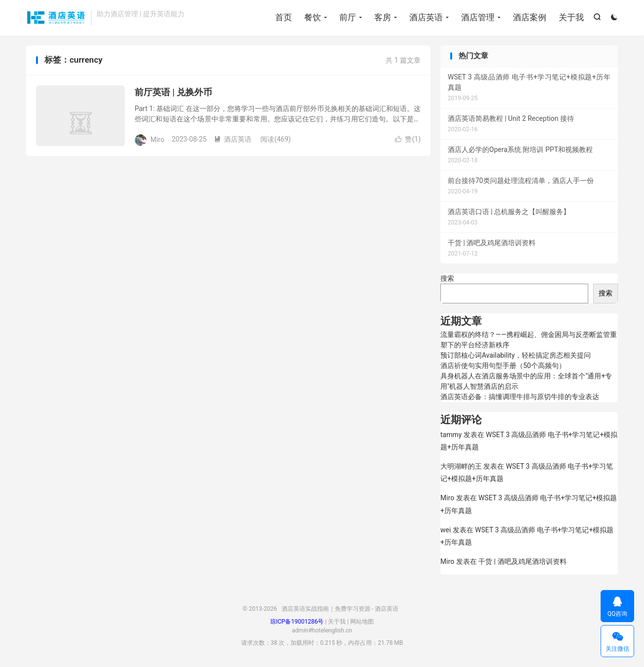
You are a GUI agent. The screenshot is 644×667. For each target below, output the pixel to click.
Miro (447, 498)
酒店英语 (426, 17)
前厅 (348, 17)
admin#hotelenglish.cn (322, 630)
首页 (284, 17)
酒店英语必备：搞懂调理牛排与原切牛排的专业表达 (520, 397)
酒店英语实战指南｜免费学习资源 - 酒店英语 (56, 18)
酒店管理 (478, 17)
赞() (408, 139)
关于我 (571, 17)
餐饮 (313, 17)
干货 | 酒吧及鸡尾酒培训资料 (522, 561)
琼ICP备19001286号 (297, 622)
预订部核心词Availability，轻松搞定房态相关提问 (516, 355)
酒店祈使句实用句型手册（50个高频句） (503, 366)
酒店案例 (530, 17)
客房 (383, 17)
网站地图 (362, 622)
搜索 (447, 278)
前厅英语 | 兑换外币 (173, 92)
